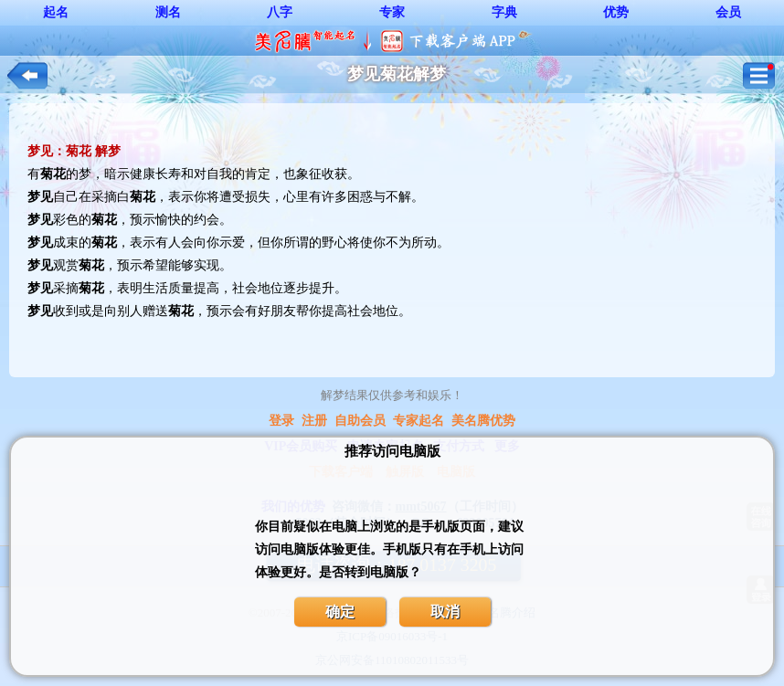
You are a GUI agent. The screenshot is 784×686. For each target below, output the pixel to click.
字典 (504, 12)
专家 (392, 12)
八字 (280, 12)
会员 (728, 12)
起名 (56, 12)
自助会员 (360, 421)
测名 (168, 12)
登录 (281, 421)
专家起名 (418, 421)
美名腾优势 (483, 421)
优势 (616, 12)
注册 (314, 421)
